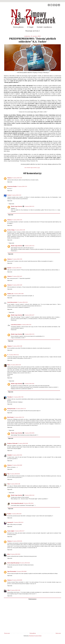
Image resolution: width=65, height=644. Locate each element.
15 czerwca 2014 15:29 (16, 365)
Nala (8, 474)
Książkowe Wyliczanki (12, 443)
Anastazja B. (10, 522)
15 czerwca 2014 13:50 (17, 259)
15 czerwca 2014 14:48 (19, 294)
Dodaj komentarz (32, 599)
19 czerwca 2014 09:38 (17, 580)
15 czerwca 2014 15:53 (29, 334)
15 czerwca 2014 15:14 (14, 355)
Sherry (9, 365)
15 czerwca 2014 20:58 (29, 433)
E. (8, 355)
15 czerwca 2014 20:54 (15, 474)
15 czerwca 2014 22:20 (16, 514)
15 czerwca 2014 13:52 (16, 268)
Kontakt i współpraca (44, 27)
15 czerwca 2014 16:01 (29, 384)
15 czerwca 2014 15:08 (17, 346)
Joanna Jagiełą (11, 531)
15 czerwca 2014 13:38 (20, 230)
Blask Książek (10, 417)
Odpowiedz (10, 182)
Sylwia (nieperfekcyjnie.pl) (17, 503)
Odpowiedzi (11, 204)
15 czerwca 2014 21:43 (29, 495)
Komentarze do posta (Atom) (35, 636)
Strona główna (18, 27)
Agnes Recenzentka (12, 571)
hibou (9, 554)
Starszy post (58, 633)
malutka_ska (10, 294)
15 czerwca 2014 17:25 (19, 417)
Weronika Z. (10, 397)
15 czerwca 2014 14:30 (17, 285)
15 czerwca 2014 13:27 (17, 178)
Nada (8, 484)
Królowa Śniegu (11, 230)
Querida (9, 268)
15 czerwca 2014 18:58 (23, 443)
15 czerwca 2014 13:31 (22, 186)
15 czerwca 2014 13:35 (17, 220)
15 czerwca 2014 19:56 (17, 455)
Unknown (10, 178)
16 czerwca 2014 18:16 (15, 554)
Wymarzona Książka (12, 186)
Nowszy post (7, 633)
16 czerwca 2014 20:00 (21, 571)
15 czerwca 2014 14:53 (23, 302)
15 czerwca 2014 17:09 (18, 397)
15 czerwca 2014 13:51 (29, 206)
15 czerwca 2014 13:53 (29, 246)
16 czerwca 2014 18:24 (28, 503)
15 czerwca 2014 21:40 (15, 484)
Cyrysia (9, 195)
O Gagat (30, 27)
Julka (9, 590)
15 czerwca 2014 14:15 (17, 276)
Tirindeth (9, 455)
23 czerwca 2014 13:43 (15, 590)
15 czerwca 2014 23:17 (19, 531)
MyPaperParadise (11, 409)
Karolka (9, 514)
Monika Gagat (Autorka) (32, 168)
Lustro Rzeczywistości (12, 302)
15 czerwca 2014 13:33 (16, 195)
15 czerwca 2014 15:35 (26, 325)
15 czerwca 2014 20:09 (17, 465)
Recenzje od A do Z (32, 31)
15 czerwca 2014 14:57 (29, 315)
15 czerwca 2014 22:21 (18, 522)
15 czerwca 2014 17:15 (21, 409)
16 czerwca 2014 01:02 (17, 541)
